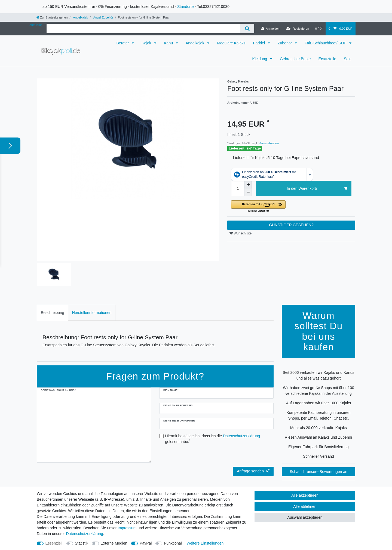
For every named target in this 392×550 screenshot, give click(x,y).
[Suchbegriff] (143, 28)
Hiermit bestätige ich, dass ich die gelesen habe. (213, 439)
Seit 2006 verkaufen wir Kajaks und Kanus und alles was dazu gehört (318, 375)
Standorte (186, 7)
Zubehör (285, 43)
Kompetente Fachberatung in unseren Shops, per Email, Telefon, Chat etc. (318, 415)
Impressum (127, 528)
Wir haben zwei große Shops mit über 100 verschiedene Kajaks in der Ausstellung (318, 391)
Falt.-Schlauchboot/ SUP (326, 43)
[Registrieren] (298, 29)
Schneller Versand (318, 456)
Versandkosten (268, 143)
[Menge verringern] (248, 192)
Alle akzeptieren (305, 495)
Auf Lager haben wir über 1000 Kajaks (318, 403)
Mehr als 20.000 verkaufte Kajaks (318, 428)
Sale (348, 59)
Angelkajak (80, 17)
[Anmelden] (270, 29)
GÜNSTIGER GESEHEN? (291, 225)
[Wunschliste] (319, 29)
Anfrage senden (253, 471)
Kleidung (260, 59)
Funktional (173, 543)
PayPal (146, 543)
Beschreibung (53, 313)
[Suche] (247, 28)
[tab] (53, 313)
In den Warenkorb (317, 189)
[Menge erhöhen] (248, 185)
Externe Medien (114, 543)
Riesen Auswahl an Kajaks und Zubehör (318, 437)
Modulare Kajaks (231, 43)
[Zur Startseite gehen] (52, 17)
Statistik (82, 543)
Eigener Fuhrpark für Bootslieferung (318, 447)
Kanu (169, 43)
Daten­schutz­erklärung (84, 534)
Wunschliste (241, 233)
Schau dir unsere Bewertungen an (318, 472)
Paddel (260, 43)
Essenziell (54, 543)
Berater (123, 43)
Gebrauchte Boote (295, 59)
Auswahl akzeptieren (305, 517)
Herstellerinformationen (92, 313)
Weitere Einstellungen (205, 543)
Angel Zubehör (103, 17)
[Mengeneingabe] (238, 188)
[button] (291, 207)
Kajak (147, 43)
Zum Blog (36, 25)
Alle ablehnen (305, 506)
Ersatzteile (327, 59)
